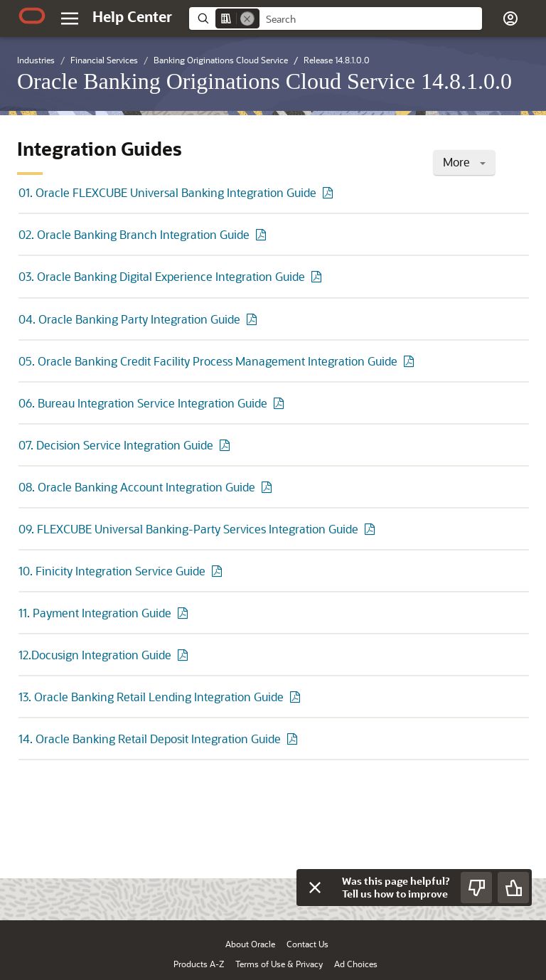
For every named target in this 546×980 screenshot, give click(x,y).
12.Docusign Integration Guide (95, 655)
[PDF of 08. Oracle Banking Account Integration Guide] (269, 487)
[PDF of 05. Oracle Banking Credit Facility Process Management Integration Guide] (411, 361)
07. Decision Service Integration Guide (116, 445)
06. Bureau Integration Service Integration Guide (143, 403)
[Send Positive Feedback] (513, 888)
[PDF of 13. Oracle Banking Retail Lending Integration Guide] (297, 697)
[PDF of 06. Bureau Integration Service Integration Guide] (281, 403)
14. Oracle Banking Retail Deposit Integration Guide (150, 739)
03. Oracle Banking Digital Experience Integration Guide (162, 276)
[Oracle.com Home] (32, 16)
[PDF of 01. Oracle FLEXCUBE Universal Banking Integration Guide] (330, 192)
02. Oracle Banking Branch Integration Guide (134, 234)
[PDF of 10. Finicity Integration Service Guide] (219, 571)
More (464, 162)
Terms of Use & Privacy (279, 964)
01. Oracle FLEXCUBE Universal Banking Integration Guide (167, 192)
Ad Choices (356, 964)
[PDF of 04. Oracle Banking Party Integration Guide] (254, 319)
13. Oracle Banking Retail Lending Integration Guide (151, 697)
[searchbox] (371, 19)
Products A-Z (199, 964)
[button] (510, 18)
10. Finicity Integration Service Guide (112, 571)
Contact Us (307, 944)
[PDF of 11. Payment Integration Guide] (185, 613)
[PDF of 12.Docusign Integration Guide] (185, 655)
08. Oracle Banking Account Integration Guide (137, 487)
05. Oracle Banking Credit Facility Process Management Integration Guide (208, 361)
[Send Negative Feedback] (476, 888)
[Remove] (247, 18)
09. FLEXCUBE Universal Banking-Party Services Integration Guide (188, 529)
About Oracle (250, 944)
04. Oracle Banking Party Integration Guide (129, 319)
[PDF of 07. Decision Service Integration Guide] (227, 445)
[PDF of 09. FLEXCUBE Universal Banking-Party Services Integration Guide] (372, 529)
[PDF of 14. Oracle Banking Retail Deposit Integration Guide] (294, 739)
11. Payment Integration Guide (95, 613)
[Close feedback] (315, 888)
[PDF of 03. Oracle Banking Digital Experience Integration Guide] (318, 276)
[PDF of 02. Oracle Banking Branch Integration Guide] (263, 234)
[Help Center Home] (132, 16)
